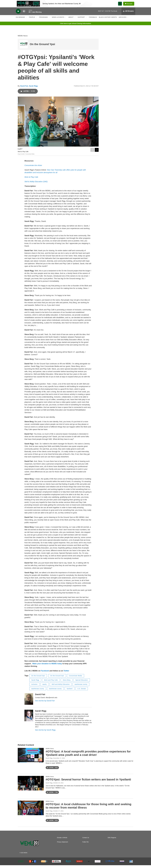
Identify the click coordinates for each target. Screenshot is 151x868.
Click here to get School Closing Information (75, 26)
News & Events (58, 20)
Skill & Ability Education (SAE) (36, 184)
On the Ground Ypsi (42, 47)
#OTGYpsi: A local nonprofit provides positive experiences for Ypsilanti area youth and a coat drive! (88, 756)
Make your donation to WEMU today (47, 667)
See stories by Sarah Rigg (45, 733)
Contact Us (86, 840)
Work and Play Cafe (51, 683)
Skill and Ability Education (61, 687)
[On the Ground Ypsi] (24, 47)
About (71, 20)
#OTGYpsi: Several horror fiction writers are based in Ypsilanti (88, 782)
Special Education (82, 683)
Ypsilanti (70, 691)
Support (81, 20)
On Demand (20, 20)
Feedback (93, 20)
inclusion (34, 687)
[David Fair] (29, 702)
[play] (18, 14)
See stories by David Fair (45, 703)
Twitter (66, 674)
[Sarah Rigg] (29, 718)
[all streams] (128, 14)
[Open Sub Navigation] (26, 20)
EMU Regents (112, 840)
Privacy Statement (62, 845)
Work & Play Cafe (31, 180)
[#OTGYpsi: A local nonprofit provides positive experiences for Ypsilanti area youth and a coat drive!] (31, 758)
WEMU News (23, 39)
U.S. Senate (82, 691)
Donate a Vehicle (62, 840)
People (32, 20)
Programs (44, 20)
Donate (130, 5)
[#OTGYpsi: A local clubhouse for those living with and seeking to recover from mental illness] (31, 811)
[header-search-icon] (121, 5)
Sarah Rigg (33, 89)
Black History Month (108, 20)
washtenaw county (81, 687)
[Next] (97, 152)
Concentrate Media (75, 679)
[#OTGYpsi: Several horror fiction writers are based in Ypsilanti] (31, 786)
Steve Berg (67, 683)
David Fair (24, 89)
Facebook (45, 674)
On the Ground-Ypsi (57, 679)
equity (45, 687)
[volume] (24, 14)
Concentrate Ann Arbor (33, 168)
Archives (123, 20)
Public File (85, 845)
